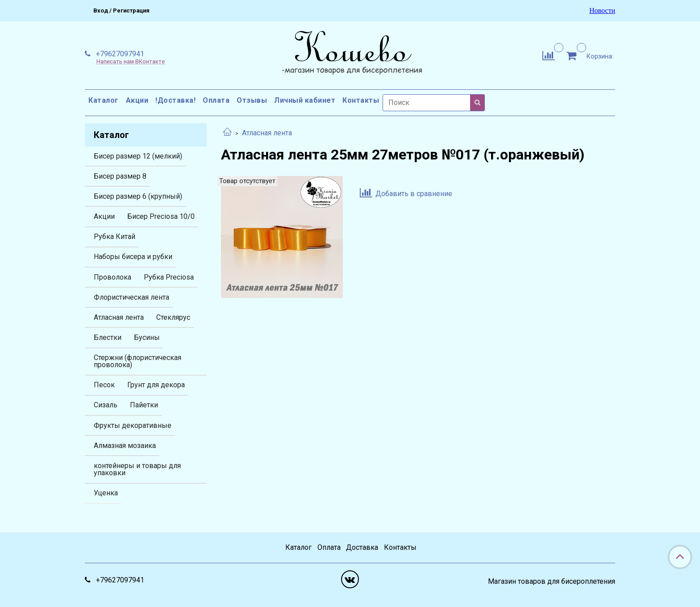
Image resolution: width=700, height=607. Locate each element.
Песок (104, 385)
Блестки (108, 337)
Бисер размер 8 (120, 176)
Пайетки (144, 405)
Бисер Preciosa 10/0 (161, 216)
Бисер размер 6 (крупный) (138, 196)
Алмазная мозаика (125, 446)
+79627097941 (119, 54)
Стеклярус (173, 317)
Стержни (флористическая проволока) (137, 361)
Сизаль (106, 405)
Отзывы (252, 100)
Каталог (104, 100)
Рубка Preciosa (169, 277)
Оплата (216, 100)
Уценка (106, 493)
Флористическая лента (131, 297)
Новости (602, 11)
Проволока (112, 277)
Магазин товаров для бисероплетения (552, 582)
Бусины (147, 337)
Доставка (362, 547)
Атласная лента (267, 133)
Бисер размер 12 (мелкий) (138, 156)
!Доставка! (175, 100)
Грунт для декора (156, 385)
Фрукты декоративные (133, 425)
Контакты (361, 100)
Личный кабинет (305, 100)
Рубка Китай (115, 237)
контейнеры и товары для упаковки (137, 469)
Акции (137, 100)
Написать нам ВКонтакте (131, 62)
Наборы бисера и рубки (133, 257)
